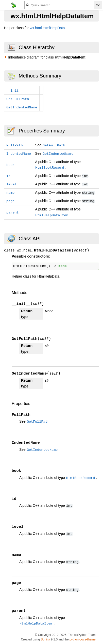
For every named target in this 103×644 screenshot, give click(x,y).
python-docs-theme (83, 639)
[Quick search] (59, 5)
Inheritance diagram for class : (47, 57)
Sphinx (45, 639)
